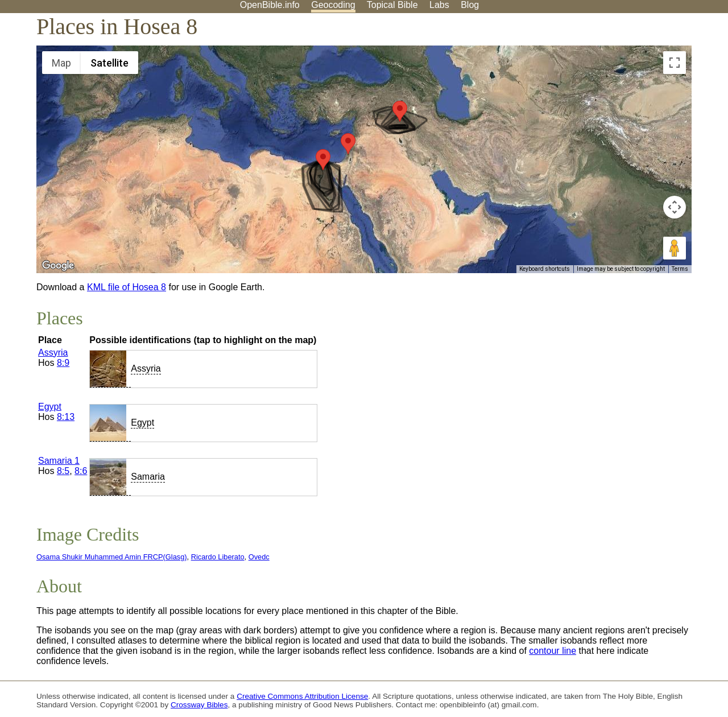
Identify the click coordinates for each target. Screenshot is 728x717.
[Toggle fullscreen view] (675, 63)
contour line (553, 651)
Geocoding (333, 5)
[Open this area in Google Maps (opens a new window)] (58, 266)
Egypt (50, 407)
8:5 (63, 471)
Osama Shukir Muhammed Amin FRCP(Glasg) (112, 557)
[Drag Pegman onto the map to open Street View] (675, 248)
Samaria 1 (59, 461)
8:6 (81, 471)
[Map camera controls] (675, 207)
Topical (392, 5)
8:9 (63, 363)
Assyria (53, 353)
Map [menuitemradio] (61, 63)
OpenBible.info (270, 5)
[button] (323, 160)
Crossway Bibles (199, 705)
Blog (470, 5)
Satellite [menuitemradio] (109, 63)
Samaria (148, 477)
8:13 (66, 417)
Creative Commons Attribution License (302, 696)
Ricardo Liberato (218, 557)
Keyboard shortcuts (545, 269)
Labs (439, 5)
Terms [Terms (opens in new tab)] (680, 269)
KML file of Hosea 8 (127, 287)
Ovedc (259, 557)
